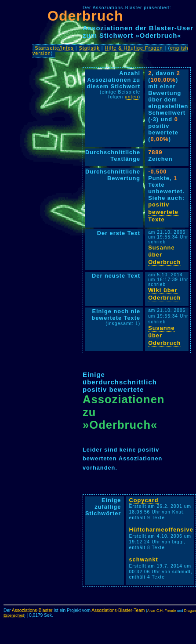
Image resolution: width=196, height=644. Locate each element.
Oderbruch (85, 16)
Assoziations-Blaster (32, 610)
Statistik (89, 48)
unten (132, 97)
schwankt (143, 559)
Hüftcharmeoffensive (161, 530)
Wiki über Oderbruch (164, 294)
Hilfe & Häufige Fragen (134, 48)
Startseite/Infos (54, 48)
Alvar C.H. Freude (162, 611)
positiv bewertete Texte (163, 212)
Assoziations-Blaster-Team (118, 610)
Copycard (143, 500)
